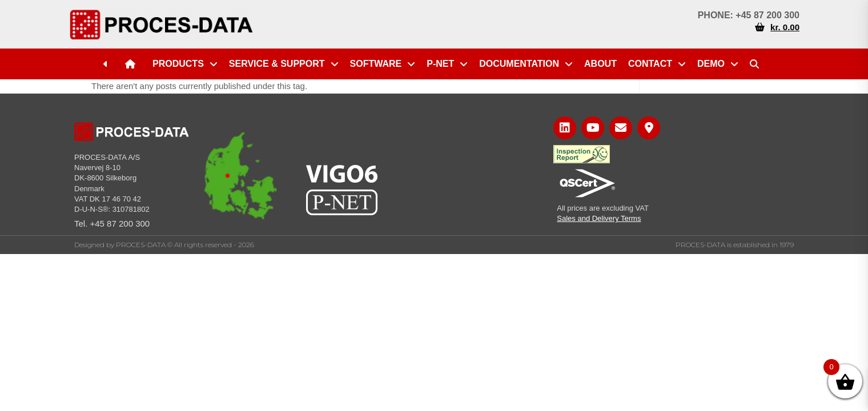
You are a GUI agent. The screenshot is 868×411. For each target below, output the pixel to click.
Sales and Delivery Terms (599, 218)
